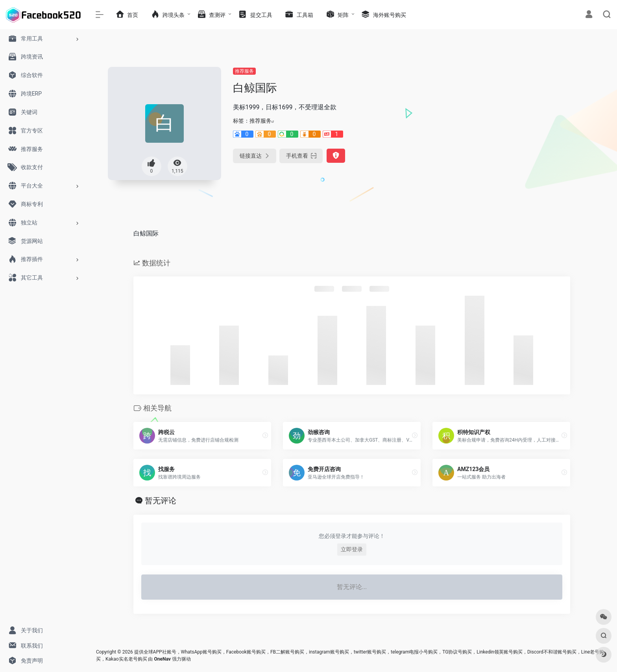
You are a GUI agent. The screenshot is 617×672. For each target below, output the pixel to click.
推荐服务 (244, 71)
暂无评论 (161, 501)
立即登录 (352, 549)
